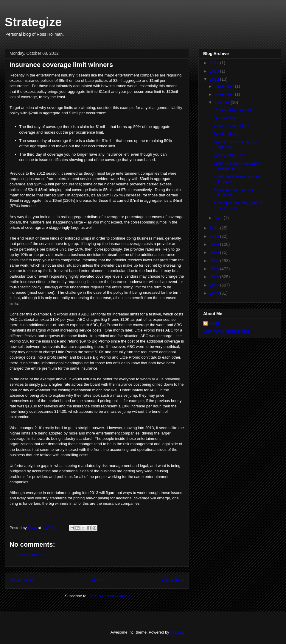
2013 (215, 71)
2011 (215, 228)
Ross (214, 323)
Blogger (177, 632)
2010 (215, 236)
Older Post (173, 580)
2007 (215, 261)
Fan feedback (226, 134)
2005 (215, 277)
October (223, 102)
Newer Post (22, 580)
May (219, 218)
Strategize (33, 22)
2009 (215, 244)
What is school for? (231, 126)
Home (98, 580)
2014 (215, 63)
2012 (215, 79)
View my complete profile (226, 331)
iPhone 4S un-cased (232, 110)
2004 (215, 285)
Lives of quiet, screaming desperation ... (237, 166)
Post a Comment (31, 555)
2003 (215, 293)
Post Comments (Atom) (109, 596)
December (225, 86)
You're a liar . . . (228, 118)
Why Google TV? (229, 155)
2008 (215, 252)
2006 (215, 269)
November (225, 94)
